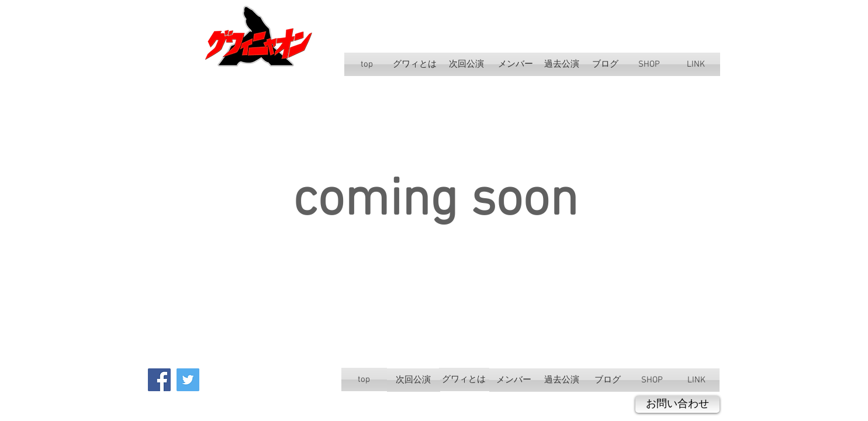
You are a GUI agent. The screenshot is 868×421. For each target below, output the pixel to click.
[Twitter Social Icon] (188, 380)
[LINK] (696, 64)
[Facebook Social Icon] (159, 380)
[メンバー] (516, 64)
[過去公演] (562, 64)
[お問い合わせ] (677, 404)
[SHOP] (649, 64)
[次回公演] (466, 64)
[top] (367, 64)
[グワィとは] (415, 64)
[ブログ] (606, 64)
